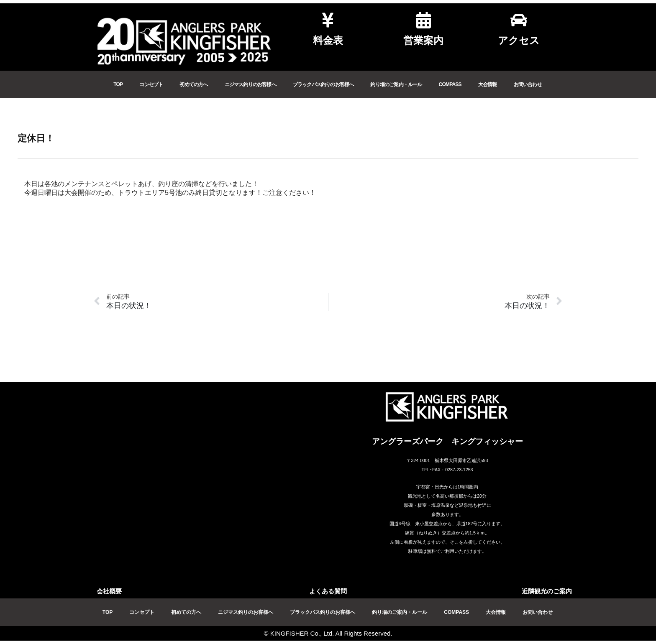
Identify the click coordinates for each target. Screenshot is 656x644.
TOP (118, 84)
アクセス (519, 40)
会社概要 (109, 591)
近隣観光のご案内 (547, 591)
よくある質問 (328, 591)
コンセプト (151, 84)
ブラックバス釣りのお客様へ (323, 84)
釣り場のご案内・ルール (396, 84)
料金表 (328, 40)
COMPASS (450, 84)
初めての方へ (193, 84)
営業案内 (423, 40)
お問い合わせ (528, 84)
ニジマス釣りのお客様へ (250, 84)
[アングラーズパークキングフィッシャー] (209, 486)
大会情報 (488, 84)
